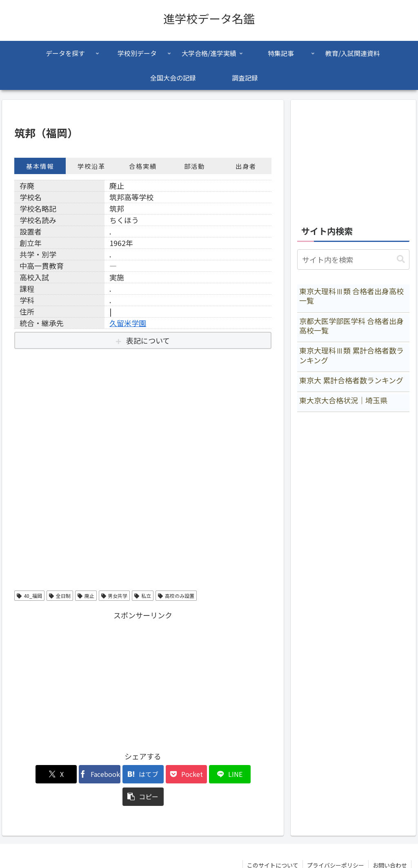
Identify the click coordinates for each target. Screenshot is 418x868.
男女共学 (115, 596)
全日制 (60, 596)
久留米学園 (128, 323)
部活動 (195, 166)
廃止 (86, 596)
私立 (143, 596)
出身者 (246, 166)
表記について (148, 340)
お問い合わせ (390, 843)
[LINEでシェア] (208, 774)
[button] (251, 774)
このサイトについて (273, 843)
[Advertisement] (143, 679)
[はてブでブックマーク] (121, 774)
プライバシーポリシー (336, 843)
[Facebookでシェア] (78, 774)
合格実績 (143, 166)
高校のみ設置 (176, 596)
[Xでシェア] (35, 774)
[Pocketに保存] (165, 774)
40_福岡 (29, 596)
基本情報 (40, 166)
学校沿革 (91, 166)
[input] (353, 260)
